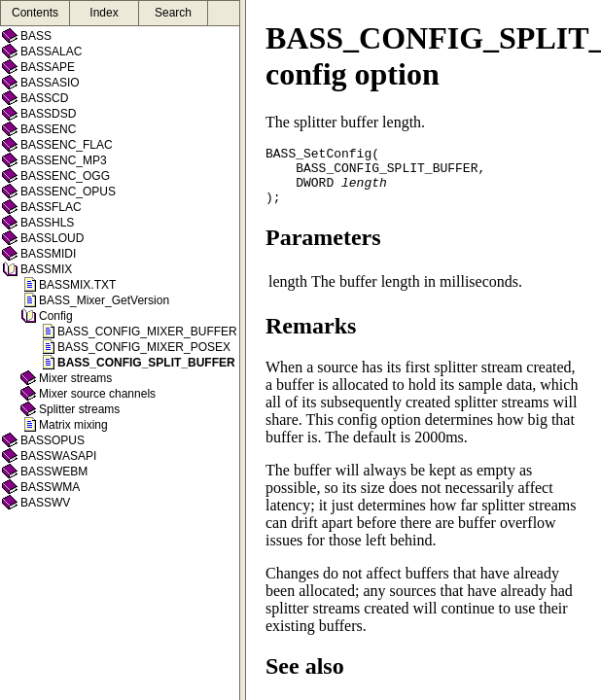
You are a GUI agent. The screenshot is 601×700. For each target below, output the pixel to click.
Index (104, 13)
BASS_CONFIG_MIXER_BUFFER (147, 332)
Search (173, 13)
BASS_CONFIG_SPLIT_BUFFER (146, 363)
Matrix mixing (73, 425)
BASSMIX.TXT (77, 285)
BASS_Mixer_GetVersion (104, 300)
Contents (35, 13)
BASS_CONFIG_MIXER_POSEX (144, 347)
